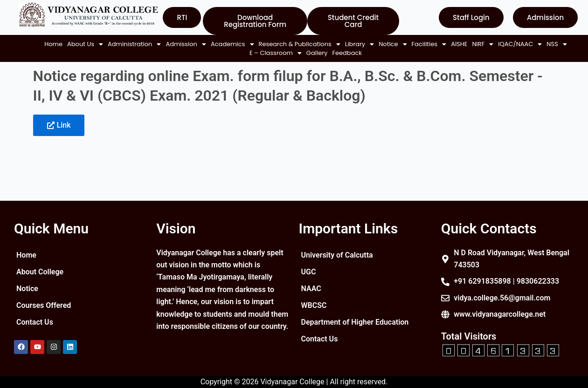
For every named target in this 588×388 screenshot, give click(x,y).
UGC (309, 272)
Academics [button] (226, 44)
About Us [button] (79, 44)
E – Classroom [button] (269, 53)
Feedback (341, 53)
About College (40, 272)
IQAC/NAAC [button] (192, 53)
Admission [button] (179, 44)
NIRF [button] (154, 53)
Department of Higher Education (338, 326)
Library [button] (353, 44)
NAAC (311, 289)
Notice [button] (386, 44)
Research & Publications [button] (293, 44)
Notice (27, 289)
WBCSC (314, 305)
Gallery (311, 53)
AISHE (130, 53)
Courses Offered (44, 305)
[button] (79, 44)
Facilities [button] (100, 53)
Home (47, 44)
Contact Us (35, 322)
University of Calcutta (337, 255)
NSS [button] (228, 53)
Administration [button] (128, 44)
